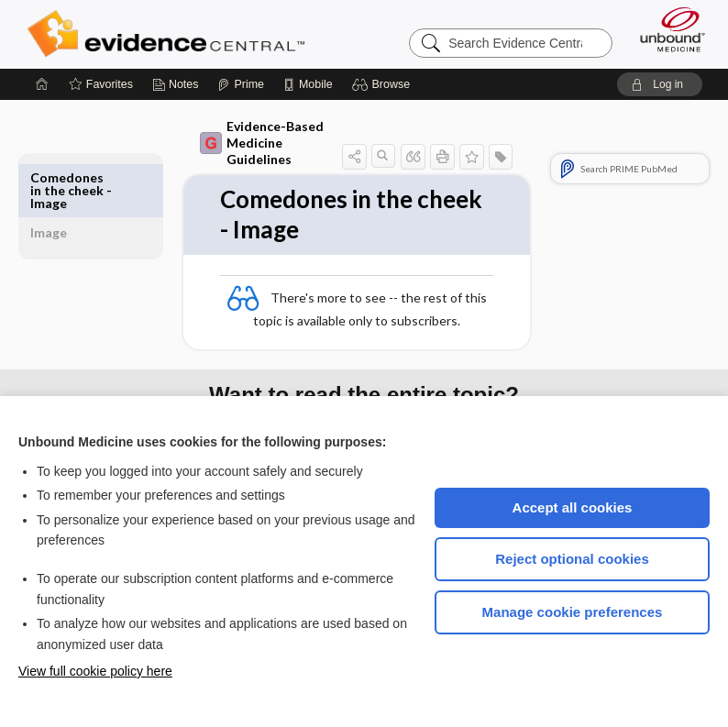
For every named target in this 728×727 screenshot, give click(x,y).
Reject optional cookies (572, 559)
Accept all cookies (573, 507)
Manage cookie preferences (573, 612)
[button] (384, 84)
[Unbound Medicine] (667, 29)
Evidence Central (170, 34)
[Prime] (240, 84)
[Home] (42, 84)
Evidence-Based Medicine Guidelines (254, 143)
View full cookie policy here (95, 671)
